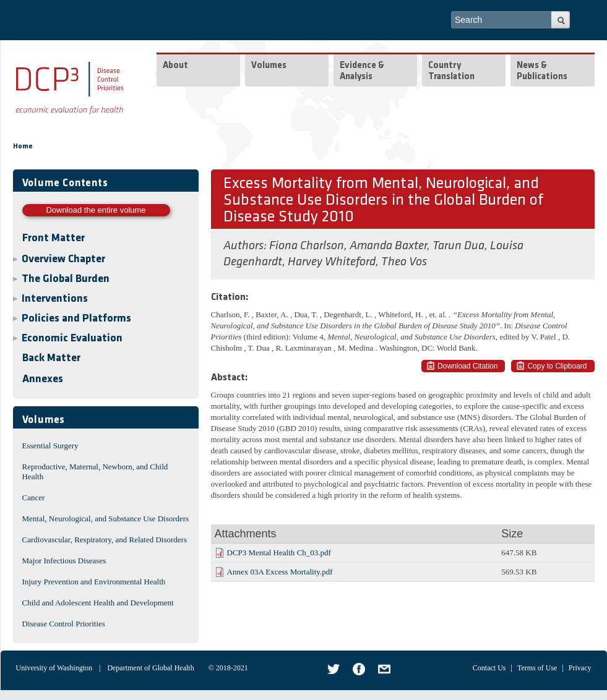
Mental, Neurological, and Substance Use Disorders (106, 519)
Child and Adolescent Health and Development (98, 603)
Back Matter (51, 358)
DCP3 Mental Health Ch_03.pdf (279, 553)
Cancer (34, 497)
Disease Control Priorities (64, 624)
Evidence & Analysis (362, 71)
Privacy (580, 668)
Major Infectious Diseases (64, 561)
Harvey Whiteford (332, 262)
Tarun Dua (458, 246)
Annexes (43, 379)
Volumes (269, 66)
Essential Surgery (50, 446)
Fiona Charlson (307, 246)
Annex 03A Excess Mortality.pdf (280, 572)
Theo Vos (404, 262)
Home (23, 147)
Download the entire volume (96, 210)
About (175, 66)
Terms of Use (537, 668)
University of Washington (54, 668)
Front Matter (54, 238)
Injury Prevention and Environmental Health (94, 582)
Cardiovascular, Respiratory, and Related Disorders (105, 540)
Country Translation (451, 71)
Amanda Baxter (388, 246)
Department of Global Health (150, 668)
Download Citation (467, 366)
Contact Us (489, 668)
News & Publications (542, 71)
